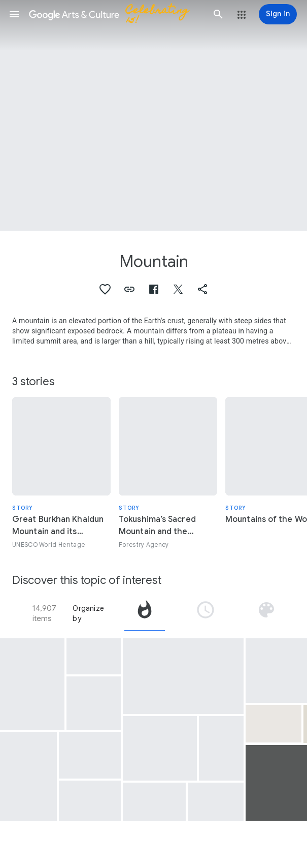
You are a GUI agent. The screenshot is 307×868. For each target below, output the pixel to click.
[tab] (145, 613)
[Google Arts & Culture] (116, 14)
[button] (14, 14)
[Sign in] (278, 14)
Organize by (88, 613)
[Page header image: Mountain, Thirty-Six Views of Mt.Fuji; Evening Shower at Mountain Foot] (153, 115)
